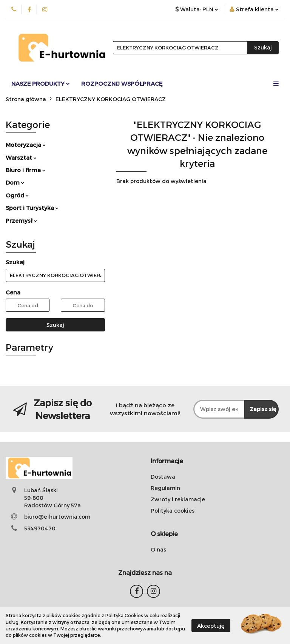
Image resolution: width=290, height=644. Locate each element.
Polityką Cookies (124, 615)
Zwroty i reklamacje (178, 499)
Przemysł (21, 220)
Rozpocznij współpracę (122, 83)
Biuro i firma (25, 170)
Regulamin (165, 488)
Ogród (17, 195)
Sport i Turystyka (32, 208)
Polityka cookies (173, 511)
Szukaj (55, 325)
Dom (15, 182)
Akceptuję (211, 625)
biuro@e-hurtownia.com (57, 517)
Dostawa (163, 477)
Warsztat (21, 157)
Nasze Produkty (41, 83)
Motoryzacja (26, 145)
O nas (158, 549)
